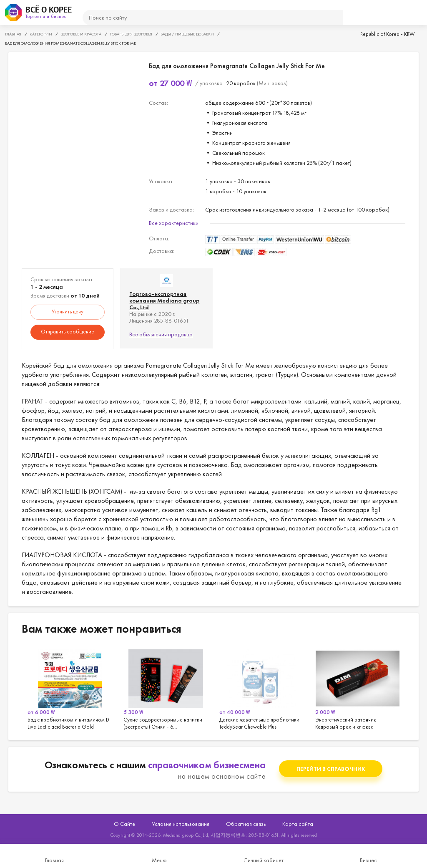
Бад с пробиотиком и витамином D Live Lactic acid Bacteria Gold (70, 688)
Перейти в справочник (331, 769)
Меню (159, 860)
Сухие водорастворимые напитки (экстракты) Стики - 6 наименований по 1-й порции (166, 688)
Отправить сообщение (68, 332)
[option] (70, 688)
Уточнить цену (68, 312)
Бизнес (368, 860)
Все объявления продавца (161, 334)
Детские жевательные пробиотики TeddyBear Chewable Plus (261, 688)
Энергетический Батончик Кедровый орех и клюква (357, 688)
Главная (54, 860)
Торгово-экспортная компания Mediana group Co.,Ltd (164, 300)
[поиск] (213, 18)
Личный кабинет (264, 860)
